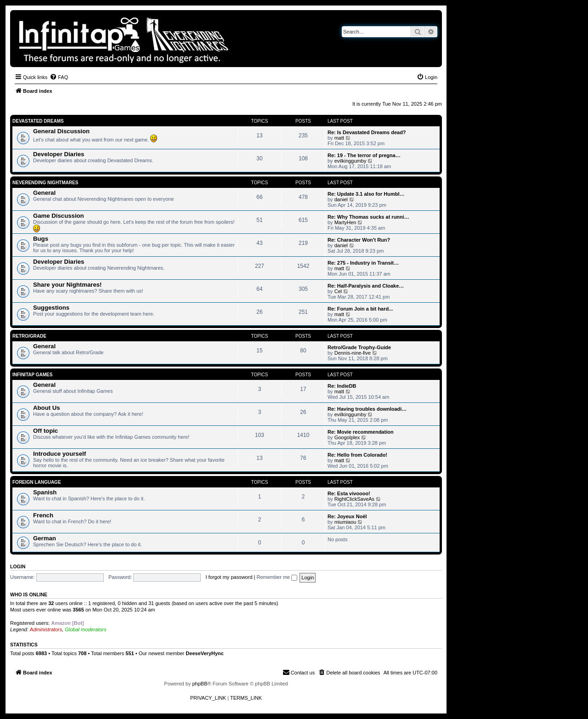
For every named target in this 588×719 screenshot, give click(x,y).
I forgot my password (229, 577)
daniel (341, 199)
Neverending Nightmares (45, 183)
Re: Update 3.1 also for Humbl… (366, 194)
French (43, 515)
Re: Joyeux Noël (347, 516)
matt (339, 138)
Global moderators (86, 629)
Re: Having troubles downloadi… (367, 409)
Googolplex (347, 437)
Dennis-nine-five (353, 353)
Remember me (277, 577)
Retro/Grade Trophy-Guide (359, 347)
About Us (47, 408)
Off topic (45, 431)
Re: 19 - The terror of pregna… (364, 155)
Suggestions (51, 308)
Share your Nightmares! (68, 285)
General (44, 193)
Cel (338, 291)
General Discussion (61, 131)
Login (18, 566)
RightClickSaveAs (354, 499)
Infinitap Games (32, 375)
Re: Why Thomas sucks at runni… (368, 217)
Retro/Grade (29, 336)
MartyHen (345, 222)
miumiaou (345, 522)
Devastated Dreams (38, 121)
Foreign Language (37, 482)
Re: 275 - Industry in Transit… (363, 263)
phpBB (200, 684)
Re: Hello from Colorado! (357, 455)
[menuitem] (59, 77)
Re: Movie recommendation (361, 432)
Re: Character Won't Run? (359, 240)
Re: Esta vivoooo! (349, 493)
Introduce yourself (59, 454)
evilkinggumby (351, 161)
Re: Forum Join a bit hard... (360, 309)
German (45, 538)
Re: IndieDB (342, 386)
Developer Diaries (59, 154)
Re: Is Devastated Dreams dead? (367, 132)
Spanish (45, 492)
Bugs (41, 239)
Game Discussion (59, 216)
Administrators (46, 629)
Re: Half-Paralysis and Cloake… (366, 286)
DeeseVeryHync (205, 653)
